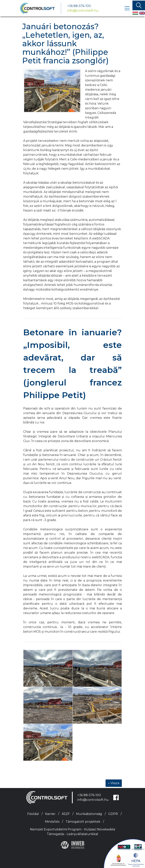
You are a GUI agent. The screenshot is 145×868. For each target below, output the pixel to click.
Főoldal (33, 814)
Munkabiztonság (89, 814)
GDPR (113, 814)
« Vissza (114, 783)
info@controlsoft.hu (83, 11)
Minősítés (52, 822)
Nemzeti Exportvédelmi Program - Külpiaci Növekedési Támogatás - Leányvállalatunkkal (72, 832)
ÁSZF (66, 814)
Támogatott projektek (83, 822)
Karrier (50, 814)
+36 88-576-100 (79, 6)
